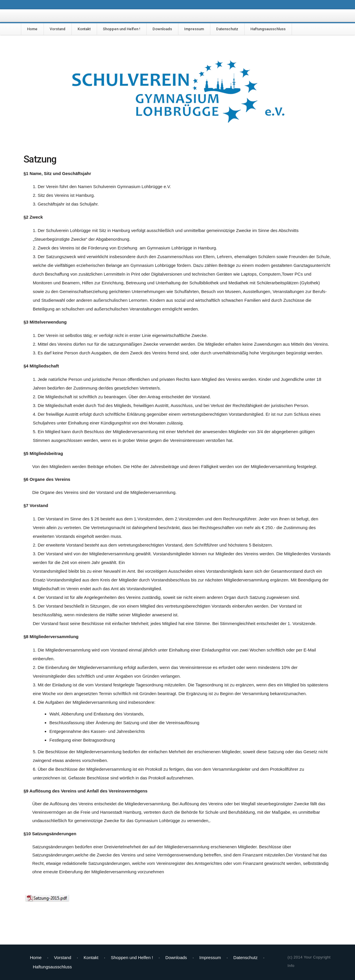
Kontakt (84, 29)
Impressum (194, 29)
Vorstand (58, 29)
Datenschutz (227, 29)
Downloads (162, 29)
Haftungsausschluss (268, 29)
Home (32, 29)
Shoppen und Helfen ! (122, 29)
